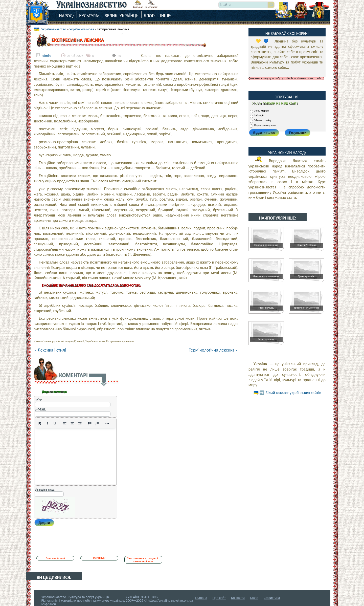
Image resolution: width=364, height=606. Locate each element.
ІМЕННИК (99, 558)
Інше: (166, 16)
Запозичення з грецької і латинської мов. (143, 560)
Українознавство (54, 29)
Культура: (89, 16)
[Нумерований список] (97, 424)
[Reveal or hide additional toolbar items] (107, 424)
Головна (201, 598)
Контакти (238, 598)
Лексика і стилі (55, 558)
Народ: (67, 16)
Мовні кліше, (266, 308)
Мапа (254, 598)
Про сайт (219, 598)
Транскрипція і (307, 276)
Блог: (149, 16)
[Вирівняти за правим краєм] (80, 424)
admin (46, 56)
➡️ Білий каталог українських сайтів (290, 393)
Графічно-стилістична (307, 308)
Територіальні (266, 339)
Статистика (272, 598)
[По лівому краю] (65, 424)
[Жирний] (40, 424)
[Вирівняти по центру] (72, 424)
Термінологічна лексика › (213, 350)
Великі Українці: (122, 16)
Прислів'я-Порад (307, 245)
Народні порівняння (266, 245)
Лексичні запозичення (266, 276)
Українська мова (82, 29)
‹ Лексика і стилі (51, 350)
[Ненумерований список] (90, 424)
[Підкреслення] (55, 424)
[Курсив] (47, 424)
